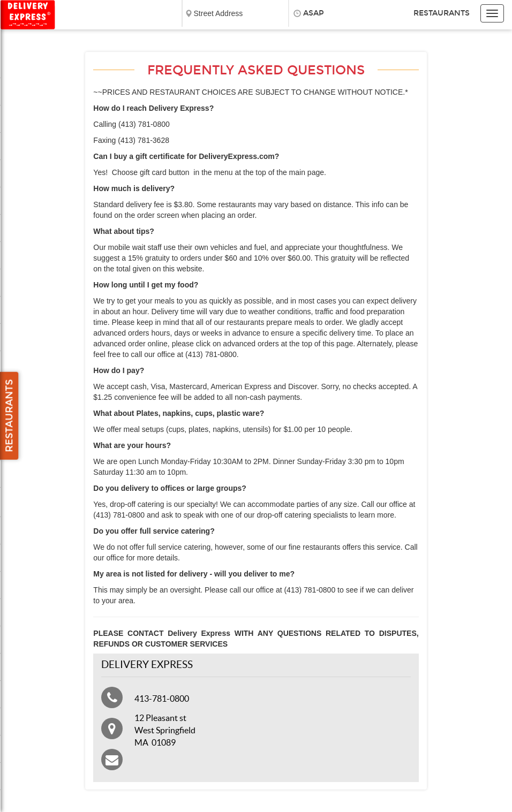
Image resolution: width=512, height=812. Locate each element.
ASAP (314, 13)
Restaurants (442, 13)
